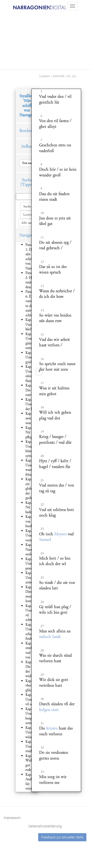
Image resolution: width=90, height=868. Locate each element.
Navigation (29, 235)
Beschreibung (31, 131)
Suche (27, 180)
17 (42, 383)
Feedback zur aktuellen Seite (62, 837)
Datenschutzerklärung (45, 826)
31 (42, 723)
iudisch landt (50, 637)
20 (42, 456)
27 (42, 626)
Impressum (12, 818)
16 (42, 359)
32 (42, 748)
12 (42, 262)
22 (42, 505)
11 (42, 237)
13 (42, 286)
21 (42, 480)
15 (42, 335)
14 (42, 310)
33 (42, 772)
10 (42, 213)
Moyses (60, 534)
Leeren (28, 215)
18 (42, 407)
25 (42, 578)
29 (42, 675)
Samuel (45, 540)
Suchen (28, 206)
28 (42, 650)
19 (42, 432)
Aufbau (27, 146)
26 (42, 602)
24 (42, 553)
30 (42, 699)
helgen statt (49, 710)
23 (42, 529)
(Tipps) (27, 184)
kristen (52, 728)
